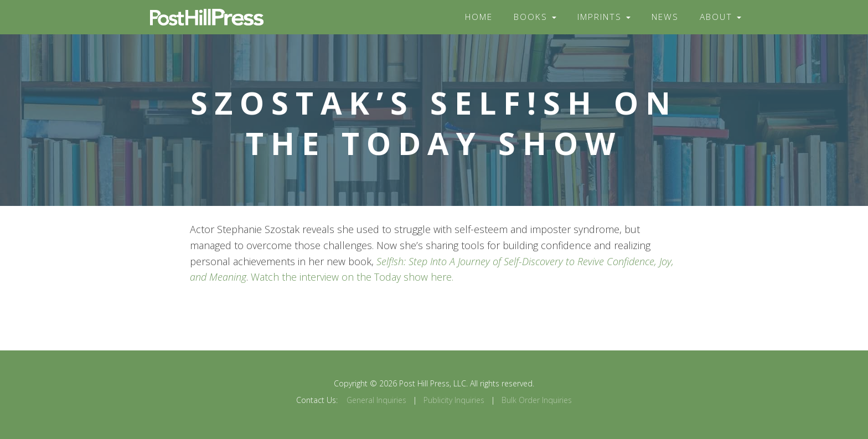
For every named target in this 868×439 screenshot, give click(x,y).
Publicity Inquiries (454, 400)
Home (479, 17)
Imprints (604, 17)
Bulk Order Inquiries (537, 400)
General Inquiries (376, 400)
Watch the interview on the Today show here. (352, 277)
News (665, 17)
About (720, 17)
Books (535, 17)
